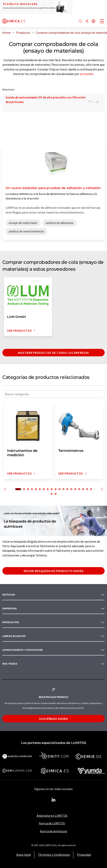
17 (83, 489)
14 (71, 489)
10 (56, 489)
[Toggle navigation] (102, 22)
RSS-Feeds (10, 664)
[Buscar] (80, 21)
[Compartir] (87, 21)
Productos (11, 622)
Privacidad (84, 855)
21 (56, 494)
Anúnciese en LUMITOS (52, 816)
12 (63, 489)
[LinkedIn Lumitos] (54, 800)
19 (91, 489)
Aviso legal (24, 855)
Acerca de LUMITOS (52, 823)
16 (79, 489)
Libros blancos (14, 636)
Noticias (9, 595)
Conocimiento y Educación (23, 650)
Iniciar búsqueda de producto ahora (54, 571)
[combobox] (53, 394)
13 (67, 489)
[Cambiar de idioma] (93, 21)
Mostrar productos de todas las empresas (53, 353)
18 (87, 489)
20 (52, 494)
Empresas (10, 608)
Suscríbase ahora (53, 719)
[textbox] (53, 394)
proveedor (87, 74)
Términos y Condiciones (54, 855)
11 (60, 489)
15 (75, 489)
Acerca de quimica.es (54, 831)
